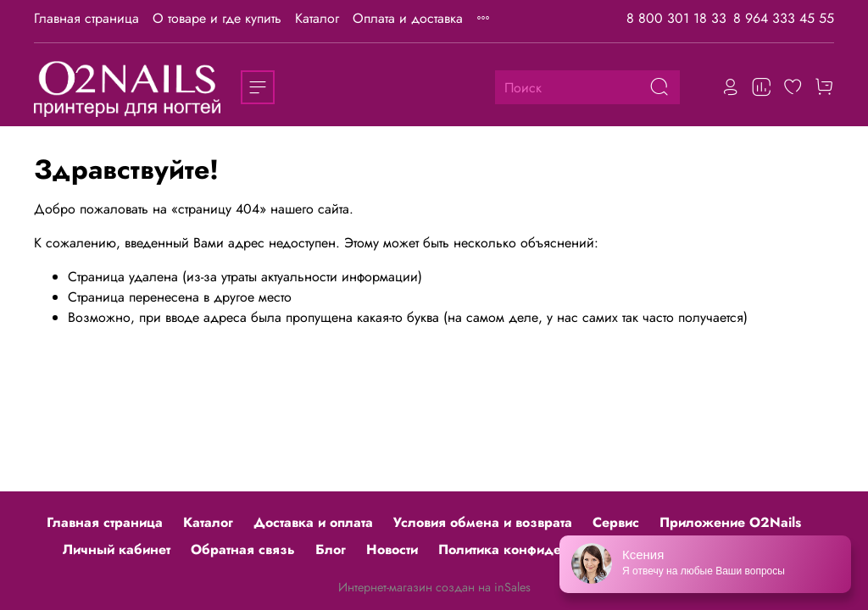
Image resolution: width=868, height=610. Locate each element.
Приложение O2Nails (730, 522)
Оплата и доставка (408, 18)
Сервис (616, 522)
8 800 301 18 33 (676, 18)
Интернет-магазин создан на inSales (434, 587)
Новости (392, 549)
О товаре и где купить (217, 18)
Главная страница (86, 18)
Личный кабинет (117, 549)
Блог (331, 549)
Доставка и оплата (313, 522)
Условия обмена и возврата (483, 522)
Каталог (317, 18)
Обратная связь (243, 549)
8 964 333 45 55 (784, 18)
